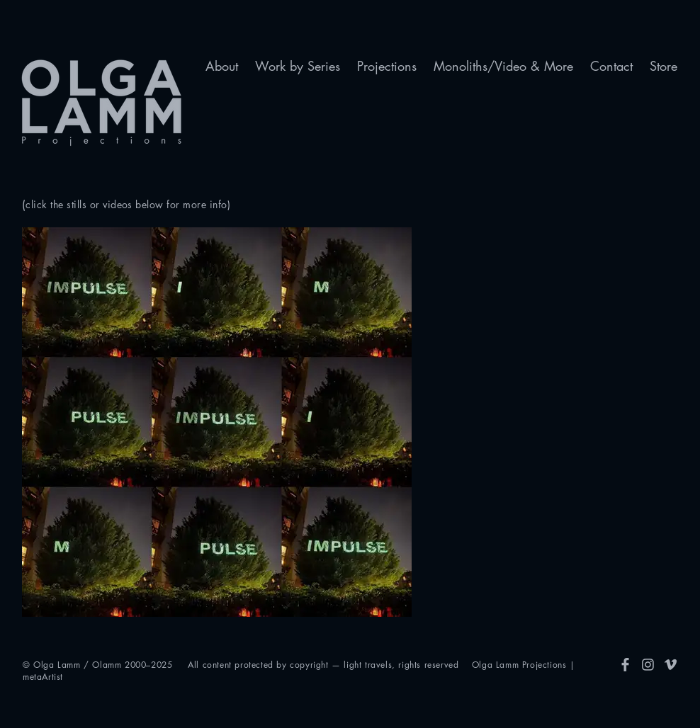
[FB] (625, 665)
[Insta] (648, 665)
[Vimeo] (671, 665)
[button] (222, 66)
